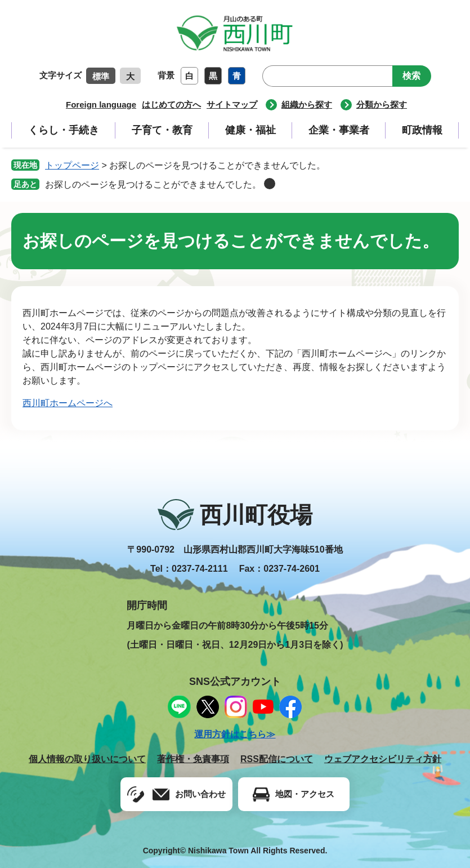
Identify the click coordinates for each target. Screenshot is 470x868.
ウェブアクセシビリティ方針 (383, 759)
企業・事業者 (339, 130)
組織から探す (307, 104)
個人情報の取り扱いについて (87, 759)
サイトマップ (232, 104)
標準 (101, 76)
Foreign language (101, 104)
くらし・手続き (64, 130)
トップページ (72, 165)
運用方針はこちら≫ (235, 734)
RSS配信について (277, 759)
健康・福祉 (250, 130)
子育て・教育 (162, 130)
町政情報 (422, 130)
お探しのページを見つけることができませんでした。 (153, 184)
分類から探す (382, 104)
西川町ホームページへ (68, 403)
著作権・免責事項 (193, 759)
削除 (270, 184)
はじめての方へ (171, 104)
